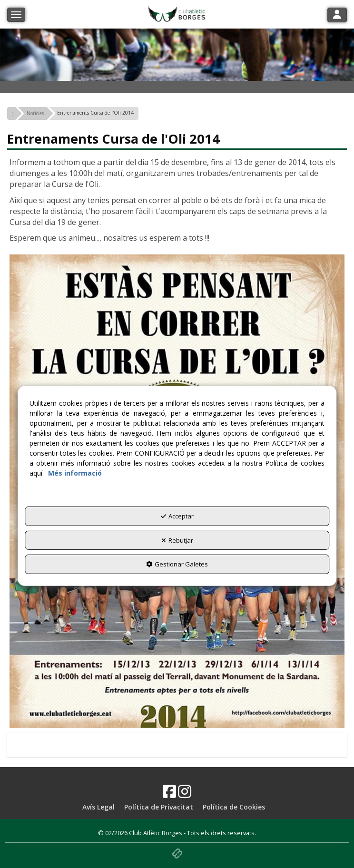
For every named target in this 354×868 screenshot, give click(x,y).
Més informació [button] (75, 473)
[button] (12, 113)
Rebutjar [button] (177, 540)
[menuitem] (100, 807)
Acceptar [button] (177, 516)
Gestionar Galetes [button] (177, 564)
